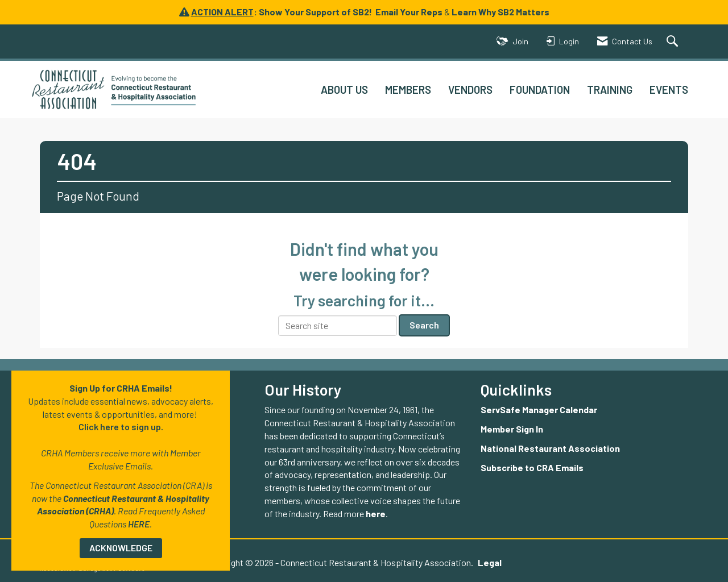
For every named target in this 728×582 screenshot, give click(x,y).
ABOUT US (344, 90)
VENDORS (470, 90)
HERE (139, 524)
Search (424, 325)
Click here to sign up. (121, 427)
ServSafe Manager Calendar (539, 410)
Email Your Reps (409, 12)
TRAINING (610, 90)
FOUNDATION (540, 90)
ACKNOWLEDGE (121, 548)
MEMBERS (408, 90)
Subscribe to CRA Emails (532, 467)
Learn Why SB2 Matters (500, 12)
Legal (490, 562)
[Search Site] (674, 42)
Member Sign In (512, 429)
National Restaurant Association (550, 448)
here (376, 514)
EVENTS (669, 90)
